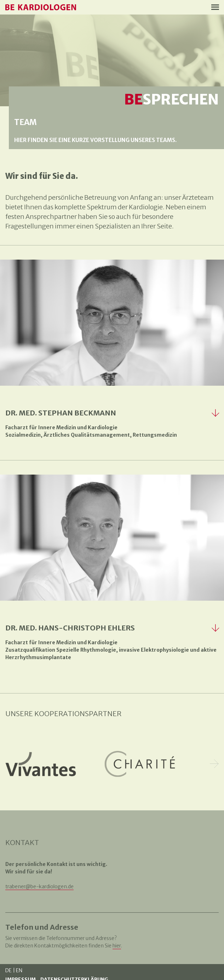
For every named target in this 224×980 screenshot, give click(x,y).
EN (19, 970)
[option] (41, 764)
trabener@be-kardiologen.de (39, 886)
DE (8, 970)
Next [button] (214, 764)
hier (117, 946)
